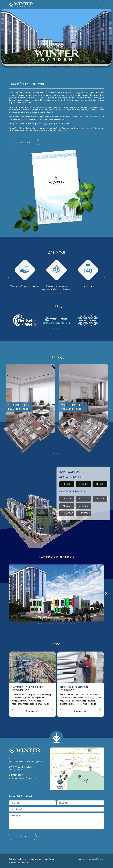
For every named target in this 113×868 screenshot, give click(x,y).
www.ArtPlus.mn (97, 859)
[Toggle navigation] (101, 4)
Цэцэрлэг (67, 513)
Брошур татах (24, 142)
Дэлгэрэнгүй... (33, 711)
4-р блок (67, 499)
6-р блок (100, 499)
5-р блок (83, 499)
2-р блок (83, 484)
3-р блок (100, 484)
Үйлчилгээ (84, 513)
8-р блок (83, 506)
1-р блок (67, 484)
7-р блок (67, 506)
